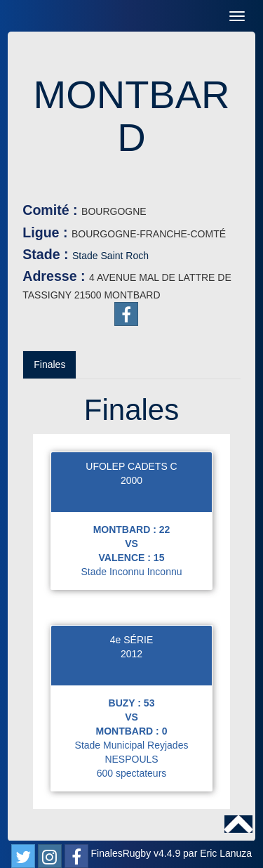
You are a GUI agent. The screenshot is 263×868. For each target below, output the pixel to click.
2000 (131, 480)
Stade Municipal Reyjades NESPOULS (132, 752)
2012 (131, 654)
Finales (49, 364)
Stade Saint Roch (110, 256)
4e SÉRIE (131, 640)
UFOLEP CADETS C (131, 466)
